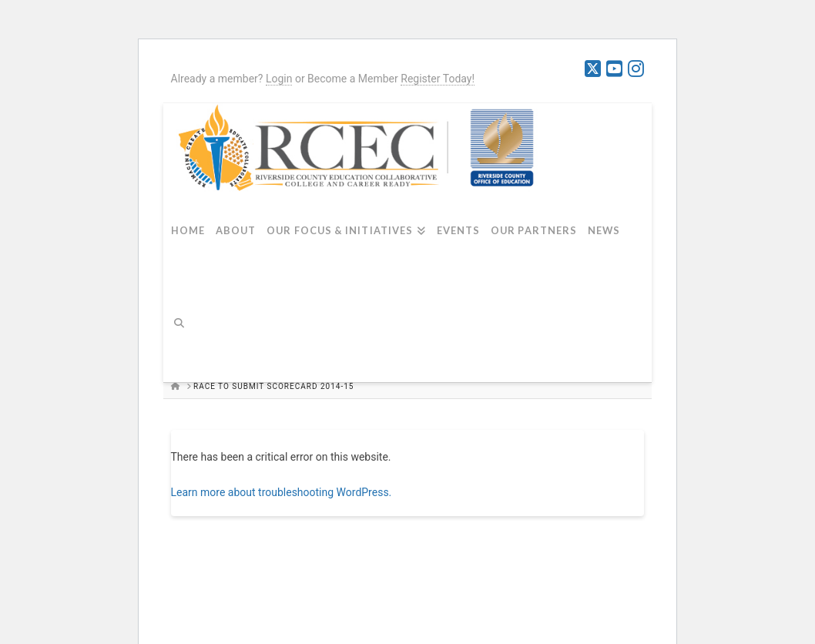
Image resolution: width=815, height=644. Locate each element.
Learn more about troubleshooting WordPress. (282, 492)
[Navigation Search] (185, 332)
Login (279, 79)
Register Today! (438, 79)
